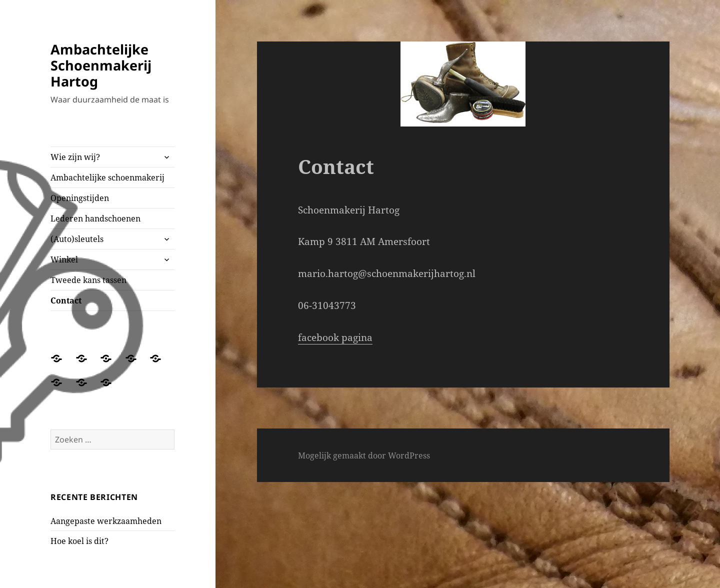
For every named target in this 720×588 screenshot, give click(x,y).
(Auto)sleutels (77, 239)
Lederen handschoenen (95, 218)
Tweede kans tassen (88, 280)
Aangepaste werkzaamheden (106, 521)
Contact (66, 300)
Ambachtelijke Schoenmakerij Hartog (101, 65)
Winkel (64, 259)
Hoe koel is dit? (79, 541)
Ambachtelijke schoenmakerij (107, 177)
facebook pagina (335, 337)
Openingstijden (80, 198)
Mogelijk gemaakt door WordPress (364, 455)
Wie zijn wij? (75, 157)
